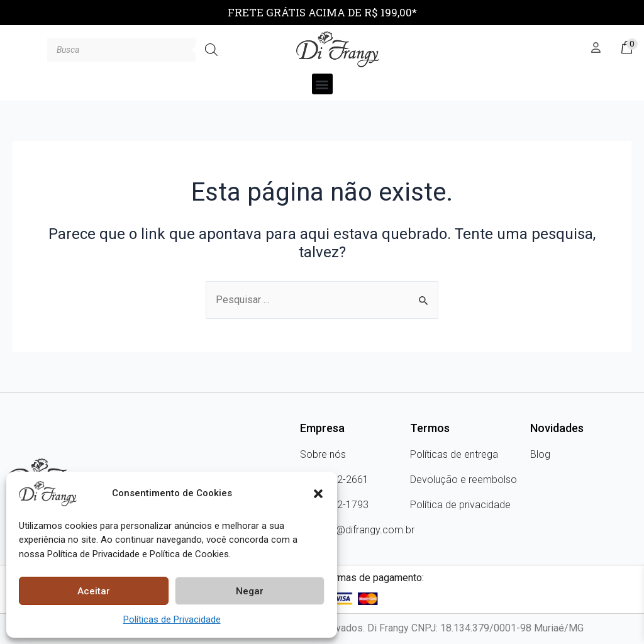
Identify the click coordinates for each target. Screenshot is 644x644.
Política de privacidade (460, 505)
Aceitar (94, 591)
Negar (250, 591)
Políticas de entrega (454, 454)
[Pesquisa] (211, 50)
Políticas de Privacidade (172, 619)
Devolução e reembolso (464, 480)
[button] (318, 494)
